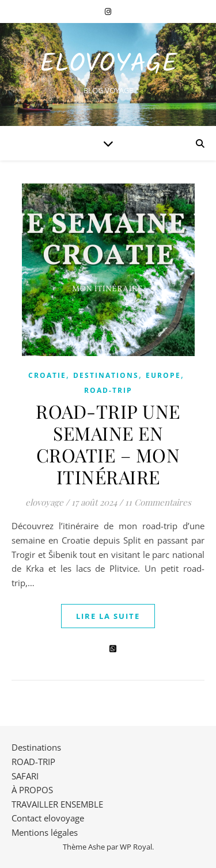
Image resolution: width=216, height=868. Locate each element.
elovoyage (44, 502)
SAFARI (25, 776)
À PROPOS (32, 790)
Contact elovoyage (48, 818)
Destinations (106, 375)
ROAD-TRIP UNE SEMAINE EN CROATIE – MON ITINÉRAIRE (108, 444)
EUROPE (163, 375)
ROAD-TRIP (108, 390)
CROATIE (47, 375)
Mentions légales (45, 832)
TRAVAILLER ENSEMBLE (57, 804)
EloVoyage (108, 65)
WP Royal (136, 847)
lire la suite (108, 616)
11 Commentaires (158, 502)
